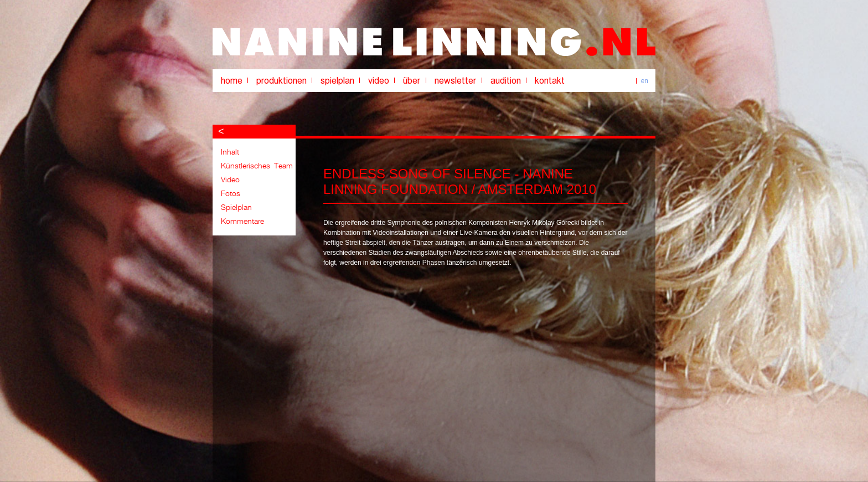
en (645, 81)
